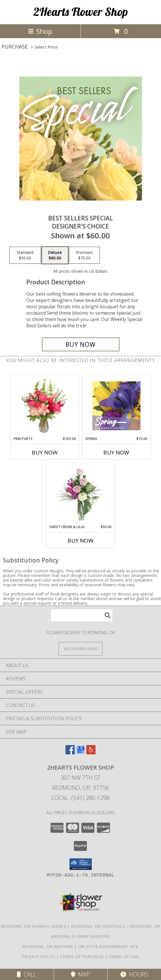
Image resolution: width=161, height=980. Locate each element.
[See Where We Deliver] (80, 648)
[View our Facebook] (70, 752)
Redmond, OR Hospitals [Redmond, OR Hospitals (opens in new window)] (98, 926)
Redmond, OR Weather (48, 946)
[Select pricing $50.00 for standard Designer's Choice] (25, 255)
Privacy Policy (39, 957)
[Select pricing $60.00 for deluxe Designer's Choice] (55, 255)
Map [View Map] (80, 974)
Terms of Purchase (82, 957)
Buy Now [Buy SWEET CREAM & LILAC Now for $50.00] (80, 541)
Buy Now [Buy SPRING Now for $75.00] (116, 452)
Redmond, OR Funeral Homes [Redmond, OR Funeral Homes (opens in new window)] (34, 926)
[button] (81, 864)
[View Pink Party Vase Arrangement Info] (45, 406)
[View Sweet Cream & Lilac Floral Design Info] (81, 494)
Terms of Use (124, 957)
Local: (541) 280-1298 (80, 798)
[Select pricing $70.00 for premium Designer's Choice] (84, 255)
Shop (40, 31)
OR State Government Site (108, 946)
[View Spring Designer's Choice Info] (116, 406)
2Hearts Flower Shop (81, 12)
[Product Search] (82, 615)
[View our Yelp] (91, 752)
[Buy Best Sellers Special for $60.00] (81, 344)
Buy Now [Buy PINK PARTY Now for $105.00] (45, 452)
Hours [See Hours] (134, 974)
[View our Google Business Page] (80, 752)
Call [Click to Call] (27, 974)
